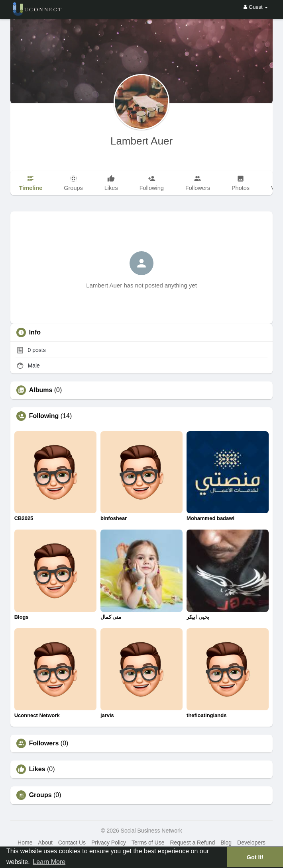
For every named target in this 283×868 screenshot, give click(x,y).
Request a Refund (192, 843)
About (45, 843)
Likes (37, 769)
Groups (40, 795)
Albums (41, 390)
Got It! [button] (255, 857)
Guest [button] (256, 7)
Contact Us (72, 843)
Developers (251, 843)
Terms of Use (148, 843)
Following (44, 416)
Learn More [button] (49, 862)
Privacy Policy (109, 843)
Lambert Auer (141, 141)
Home (25, 843)
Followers (44, 743)
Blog (226, 843)
